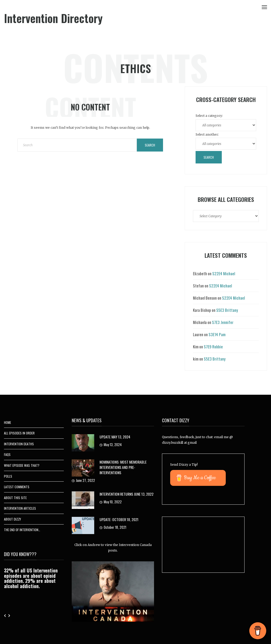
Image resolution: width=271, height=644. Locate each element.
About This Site (15, 498)
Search (150, 145)
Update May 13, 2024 (115, 437)
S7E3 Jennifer (223, 322)
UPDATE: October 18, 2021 (119, 519)
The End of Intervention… (22, 530)
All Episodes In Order (19, 433)
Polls (8, 476)
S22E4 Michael (224, 273)
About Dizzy (12, 519)
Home (8, 422)
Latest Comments (17, 487)
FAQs (7, 454)
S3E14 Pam (217, 334)
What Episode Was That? (22, 465)
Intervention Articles (20, 508)
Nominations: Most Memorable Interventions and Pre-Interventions (123, 467)
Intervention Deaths (19, 444)
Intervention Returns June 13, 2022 (127, 494)
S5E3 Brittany (227, 310)
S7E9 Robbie (213, 347)
